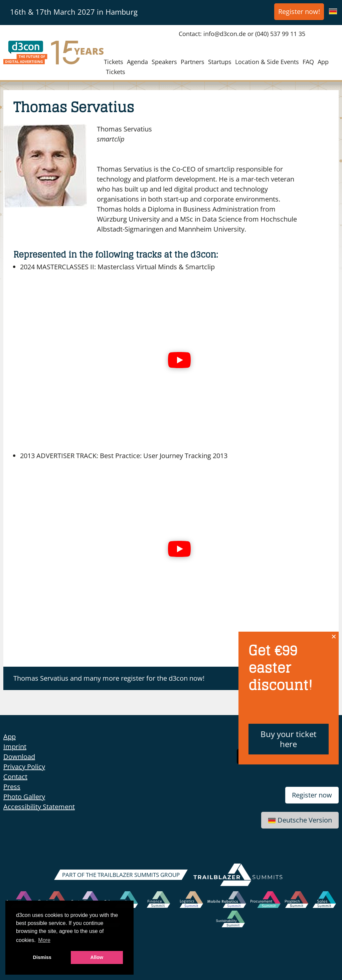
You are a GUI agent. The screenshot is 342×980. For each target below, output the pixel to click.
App (323, 62)
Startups (220, 62)
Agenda (137, 62)
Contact (15, 777)
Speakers (164, 62)
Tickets (114, 62)
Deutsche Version (300, 820)
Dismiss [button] (42, 957)
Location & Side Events (267, 62)
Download (19, 757)
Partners (193, 62)
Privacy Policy (24, 767)
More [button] (44, 940)
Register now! (299, 12)
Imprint (15, 747)
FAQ (308, 62)
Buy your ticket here (289, 739)
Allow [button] (97, 957)
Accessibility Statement (39, 807)
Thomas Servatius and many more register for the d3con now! (109, 678)
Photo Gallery (24, 797)
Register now (312, 795)
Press (12, 787)
